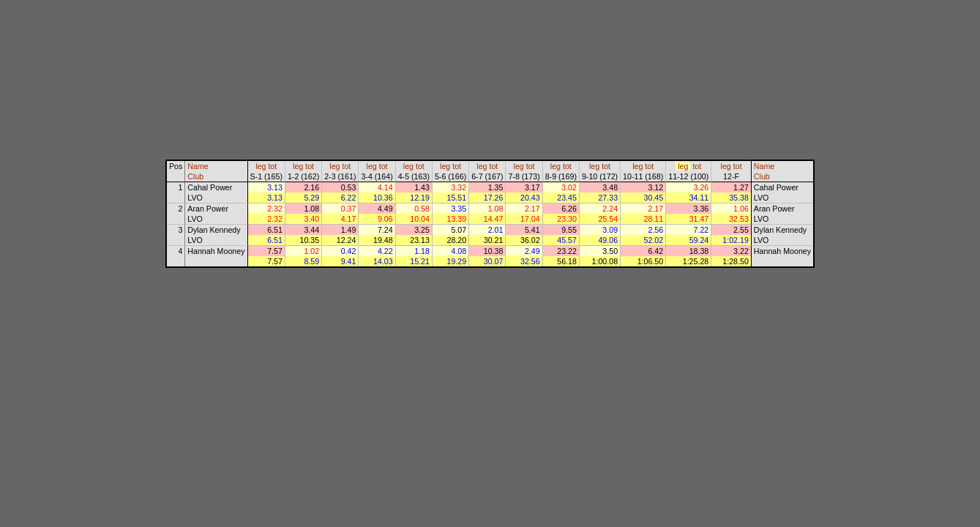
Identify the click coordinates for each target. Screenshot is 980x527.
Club (195, 176)
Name (198, 166)
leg (261, 166)
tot (272, 166)
